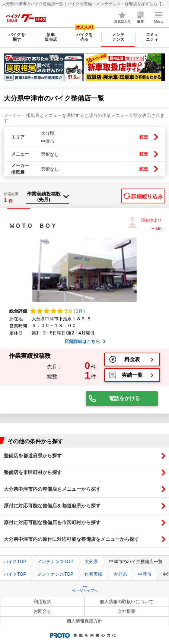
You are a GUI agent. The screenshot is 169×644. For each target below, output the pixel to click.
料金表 (132, 359)
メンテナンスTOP (55, 562)
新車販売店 (51, 37)
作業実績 (93, 574)
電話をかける (124, 398)
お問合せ (42, 611)
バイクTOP (15, 562)
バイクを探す (17, 37)
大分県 (91, 562)
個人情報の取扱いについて (127, 602)
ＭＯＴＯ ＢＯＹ (33, 226)
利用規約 (42, 602)
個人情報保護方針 (84, 621)
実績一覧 (132, 375)
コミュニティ (152, 37)
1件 (79, 311)
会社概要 (127, 611)
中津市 (145, 574)
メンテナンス (118, 37)
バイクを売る (84, 37)
